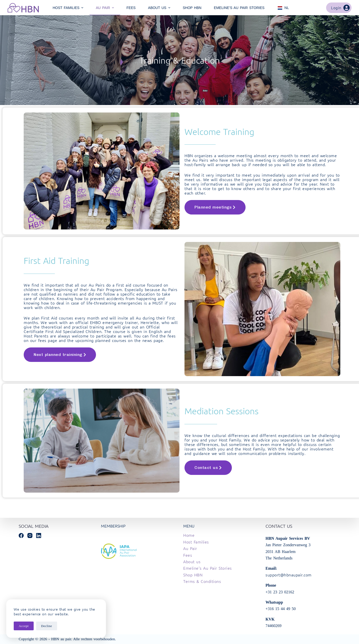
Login (340, 8)
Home (189, 535)
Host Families (196, 542)
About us (192, 561)
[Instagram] (30, 536)
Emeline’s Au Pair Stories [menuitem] (239, 8)
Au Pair (190, 548)
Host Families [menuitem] (69, 8)
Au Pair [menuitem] (105, 8)
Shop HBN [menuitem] (192, 8)
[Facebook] (21, 536)
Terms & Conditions (202, 581)
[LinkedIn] (39, 536)
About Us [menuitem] (160, 8)
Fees (188, 555)
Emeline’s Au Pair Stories (208, 568)
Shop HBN (193, 575)
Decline (47, 626)
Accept (24, 626)
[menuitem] (283, 8)
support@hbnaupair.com (289, 575)
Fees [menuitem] (131, 8)
